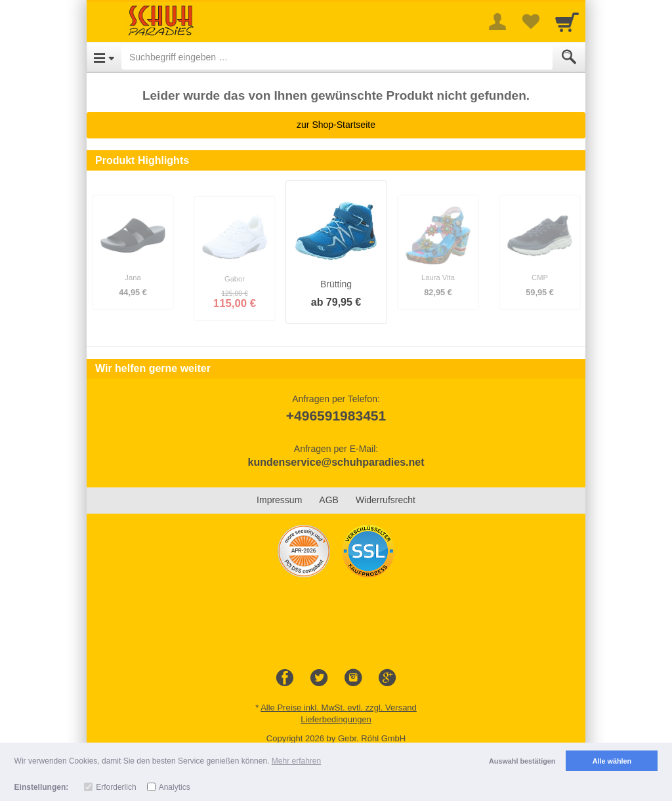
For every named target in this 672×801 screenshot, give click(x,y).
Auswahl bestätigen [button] (522, 761)
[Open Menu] (104, 57)
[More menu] (497, 22)
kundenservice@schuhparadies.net (336, 462)
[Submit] (569, 57)
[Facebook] (285, 678)
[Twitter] (319, 678)
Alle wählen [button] (612, 761)
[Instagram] (353, 678)
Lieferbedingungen (336, 719)
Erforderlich (116, 787)
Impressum (279, 500)
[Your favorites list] (530, 22)
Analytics (175, 787)
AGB (329, 500)
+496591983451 (336, 416)
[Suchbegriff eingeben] (337, 57)
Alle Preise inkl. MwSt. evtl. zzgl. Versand (339, 708)
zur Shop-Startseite (336, 125)
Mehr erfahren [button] (296, 761)
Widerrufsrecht (386, 500)
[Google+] (387, 678)
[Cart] (567, 22)
